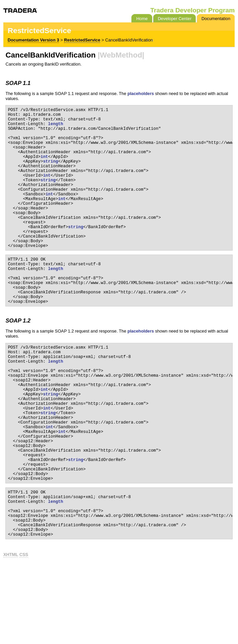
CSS (24, 634)
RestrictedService (82, 40)
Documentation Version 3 (34, 40)
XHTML (11, 634)
